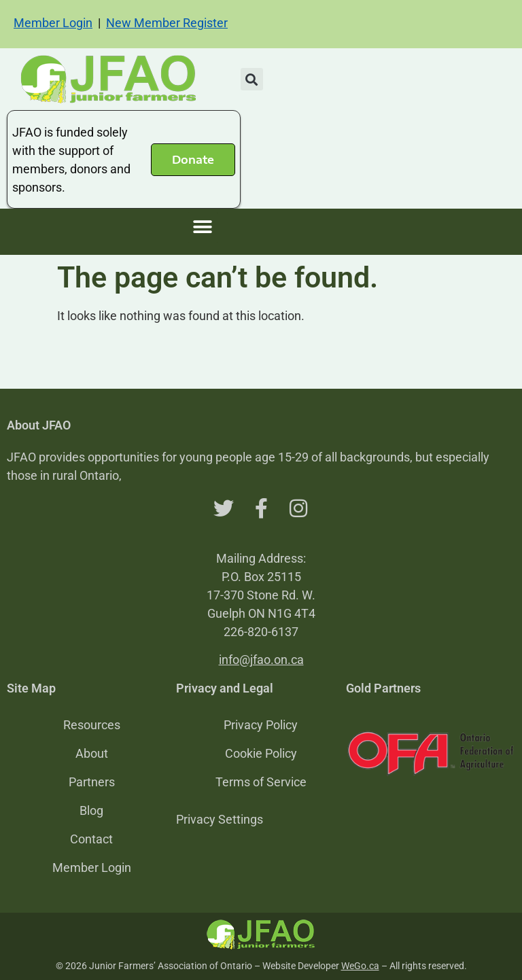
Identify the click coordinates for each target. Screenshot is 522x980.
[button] (252, 79)
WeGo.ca (360, 966)
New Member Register (167, 23)
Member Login (53, 23)
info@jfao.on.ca (261, 660)
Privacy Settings (220, 819)
